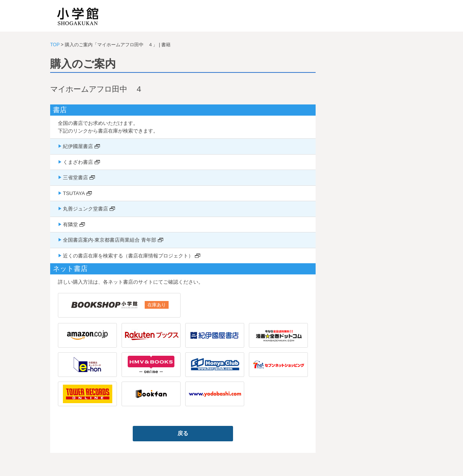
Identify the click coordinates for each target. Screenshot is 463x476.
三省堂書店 (75, 177)
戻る (183, 433)
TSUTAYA (74, 193)
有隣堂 (70, 225)
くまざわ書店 (78, 162)
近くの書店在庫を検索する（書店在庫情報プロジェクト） (128, 256)
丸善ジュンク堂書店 (85, 209)
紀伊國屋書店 (78, 146)
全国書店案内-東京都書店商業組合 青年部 (110, 240)
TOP (55, 45)
